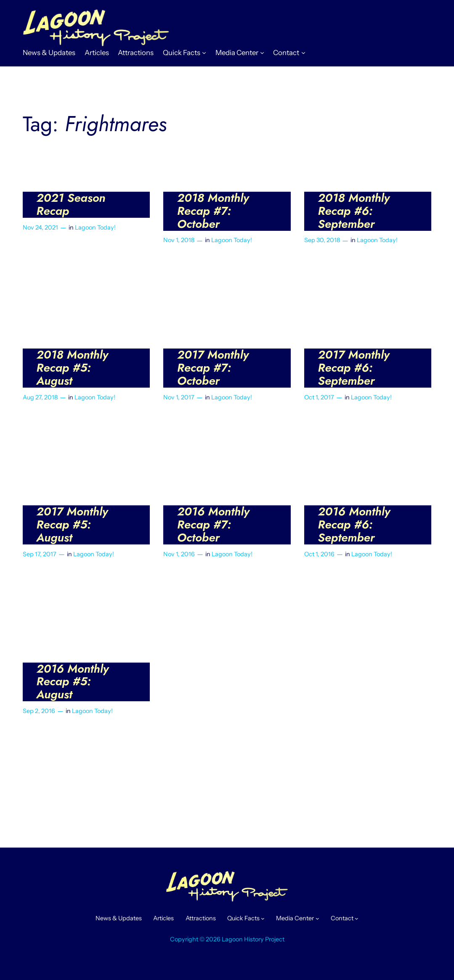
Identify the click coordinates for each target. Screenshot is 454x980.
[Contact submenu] (303, 53)
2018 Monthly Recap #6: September (354, 211)
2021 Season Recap (71, 205)
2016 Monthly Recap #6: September (354, 525)
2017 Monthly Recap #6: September (353, 368)
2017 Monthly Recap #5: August (72, 525)
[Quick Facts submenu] (204, 53)
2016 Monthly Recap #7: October (213, 525)
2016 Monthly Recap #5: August (72, 682)
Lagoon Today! (95, 227)
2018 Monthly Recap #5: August (72, 368)
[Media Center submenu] (262, 53)
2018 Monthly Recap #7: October (213, 211)
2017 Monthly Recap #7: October (213, 368)
